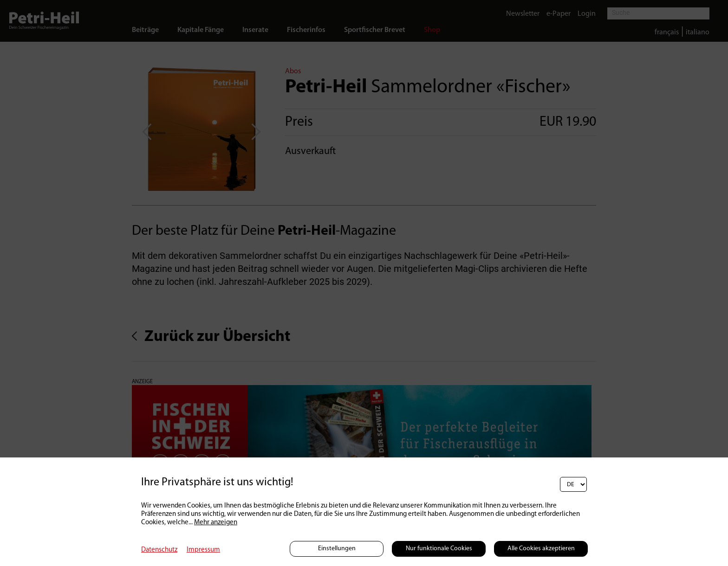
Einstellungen (337, 549)
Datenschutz (159, 550)
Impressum (203, 550)
